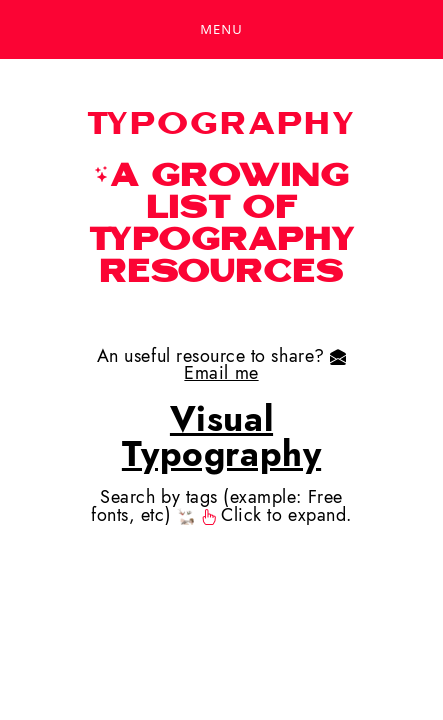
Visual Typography (221, 436)
